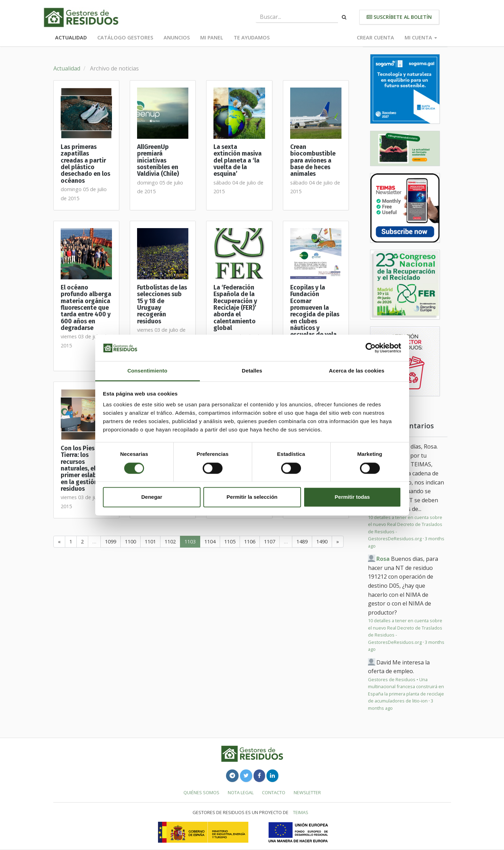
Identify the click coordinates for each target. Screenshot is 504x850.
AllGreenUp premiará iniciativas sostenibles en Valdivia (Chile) (158, 160)
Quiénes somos (201, 792)
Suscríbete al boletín (399, 17)
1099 (111, 541)
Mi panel (212, 37)
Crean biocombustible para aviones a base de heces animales (313, 160)
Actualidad (71, 37)
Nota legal (241, 792)
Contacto (274, 792)
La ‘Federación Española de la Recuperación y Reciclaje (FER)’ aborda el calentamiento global (235, 308)
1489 (302, 541)
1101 (150, 541)
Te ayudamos (252, 37)
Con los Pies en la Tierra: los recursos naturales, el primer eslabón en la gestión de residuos (85, 469)
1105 (230, 541)
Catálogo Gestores (125, 37)
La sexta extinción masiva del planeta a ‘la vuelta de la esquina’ (238, 160)
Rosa (383, 559)
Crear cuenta (375, 37)
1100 (130, 541)
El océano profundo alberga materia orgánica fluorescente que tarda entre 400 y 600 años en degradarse (86, 308)
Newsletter (307, 792)
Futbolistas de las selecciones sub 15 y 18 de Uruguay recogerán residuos (162, 304)
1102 (170, 541)
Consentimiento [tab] (147, 371)
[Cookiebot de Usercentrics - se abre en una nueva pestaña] (371, 348)
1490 (322, 541)
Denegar (152, 497)
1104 (210, 541)
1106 (250, 541)
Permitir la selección (252, 497)
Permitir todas (352, 497)
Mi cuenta (421, 37)
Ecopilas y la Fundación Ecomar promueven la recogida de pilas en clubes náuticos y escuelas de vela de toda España (315, 315)
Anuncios (177, 37)
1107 (270, 541)
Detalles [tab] (252, 371)
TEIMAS (301, 812)
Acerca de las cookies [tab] (357, 371)
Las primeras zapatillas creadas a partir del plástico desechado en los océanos (85, 164)
